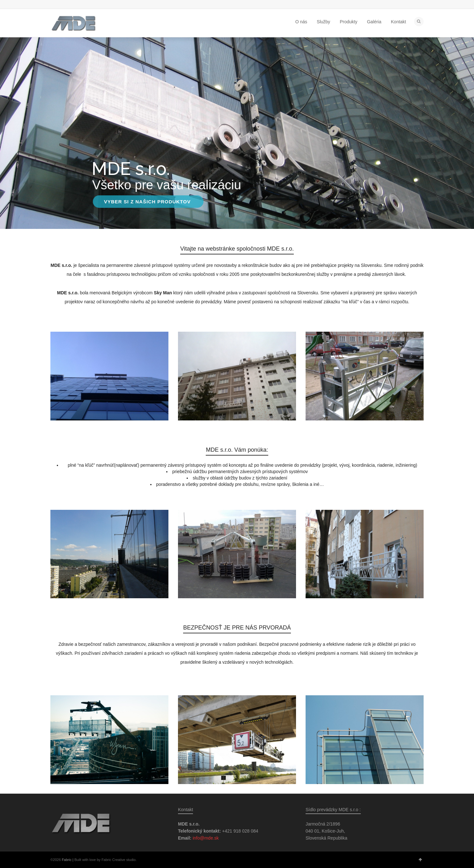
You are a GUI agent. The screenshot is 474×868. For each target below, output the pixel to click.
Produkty (348, 22)
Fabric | (68, 860)
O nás (301, 22)
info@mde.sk (206, 838)
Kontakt (399, 22)
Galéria (374, 22)
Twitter (54, 5)
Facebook (63, 5)
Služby (323, 22)
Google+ (73, 5)
